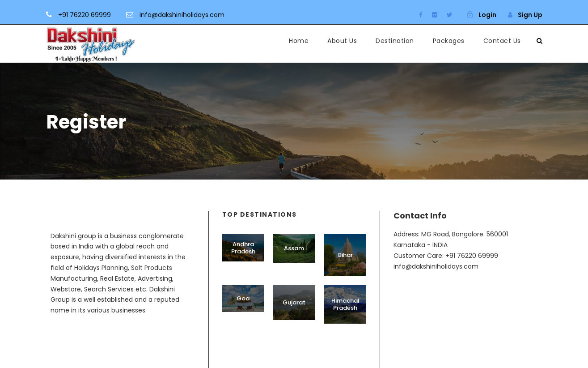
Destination (395, 41)
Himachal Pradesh (345, 304)
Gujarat (294, 302)
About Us (342, 41)
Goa (243, 298)
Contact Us (502, 41)
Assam (294, 248)
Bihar (345, 255)
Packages (449, 41)
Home (299, 41)
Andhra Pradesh (243, 248)
